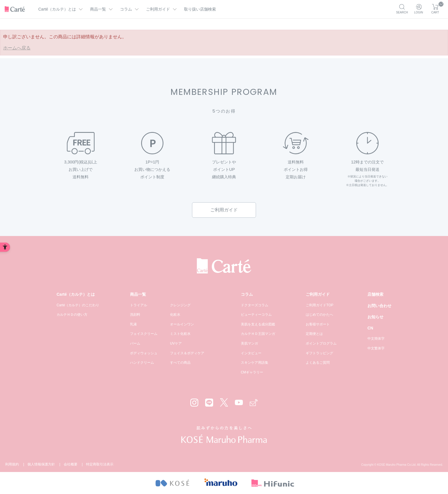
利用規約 (12, 464)
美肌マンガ (249, 343)
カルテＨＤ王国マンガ (258, 334)
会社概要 (71, 464)
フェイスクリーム (144, 334)
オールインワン (182, 324)
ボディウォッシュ (144, 353)
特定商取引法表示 (100, 464)
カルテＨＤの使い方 (72, 315)
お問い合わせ (379, 306)
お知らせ (375, 317)
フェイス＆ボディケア (187, 353)
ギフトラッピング (319, 353)
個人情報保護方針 (41, 464)
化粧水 (175, 315)
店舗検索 (375, 294)
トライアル (139, 305)
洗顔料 (135, 315)
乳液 (133, 324)
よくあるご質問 (318, 363)
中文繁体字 (376, 348)
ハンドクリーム (142, 363)
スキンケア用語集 (255, 363)
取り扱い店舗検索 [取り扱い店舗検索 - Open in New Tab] (200, 9)
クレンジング (180, 305)
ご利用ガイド (224, 210)
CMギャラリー (252, 372)
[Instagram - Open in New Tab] (194, 403)
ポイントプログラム (321, 343)
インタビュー (251, 353)
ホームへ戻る (17, 48)
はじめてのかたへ (319, 315)
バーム (135, 343)
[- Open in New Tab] (172, 483)
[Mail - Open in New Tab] (254, 403)
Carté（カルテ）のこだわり (78, 305)
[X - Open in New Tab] (224, 402)
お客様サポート (318, 324)
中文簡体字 (376, 339)
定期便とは (314, 334)
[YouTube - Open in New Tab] (239, 402)
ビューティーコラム (256, 315)
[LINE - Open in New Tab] (209, 403)
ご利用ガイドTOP (319, 305)
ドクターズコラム (255, 305)
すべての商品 (180, 363)
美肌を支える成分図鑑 (258, 324)
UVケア (176, 343)
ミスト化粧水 (180, 334)
